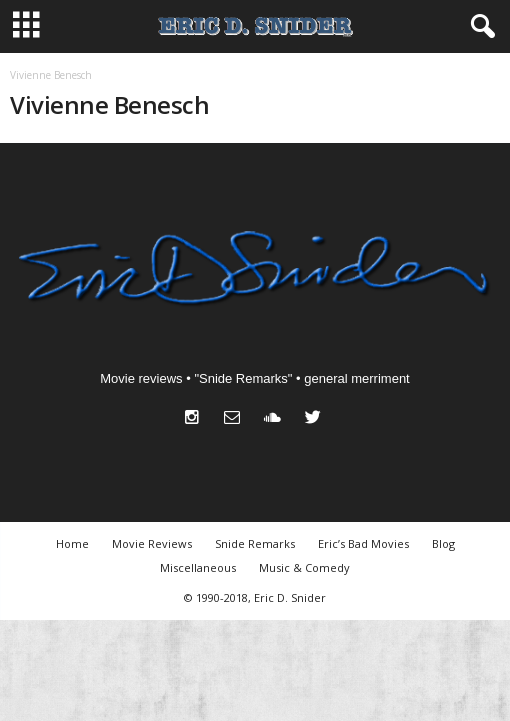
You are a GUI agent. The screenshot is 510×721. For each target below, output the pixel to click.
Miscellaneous (198, 567)
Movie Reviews (152, 543)
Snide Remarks (255, 543)
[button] (479, 27)
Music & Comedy (304, 567)
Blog (443, 543)
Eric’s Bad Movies (363, 543)
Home (72, 543)
